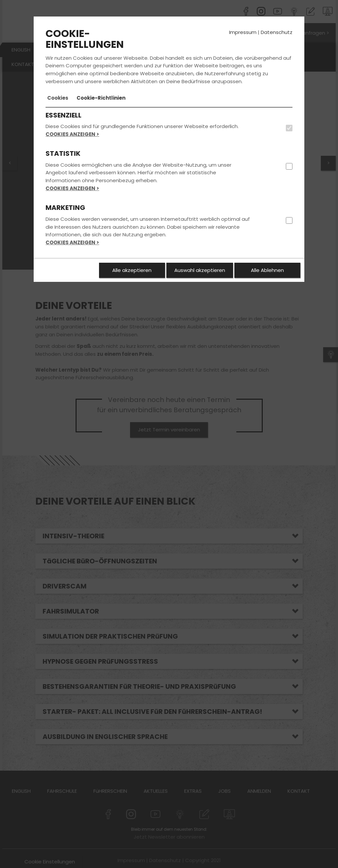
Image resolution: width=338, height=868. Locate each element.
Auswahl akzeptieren (200, 270)
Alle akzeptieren (132, 270)
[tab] (58, 98)
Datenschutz (277, 32)
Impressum (243, 32)
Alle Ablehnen (267, 270)
